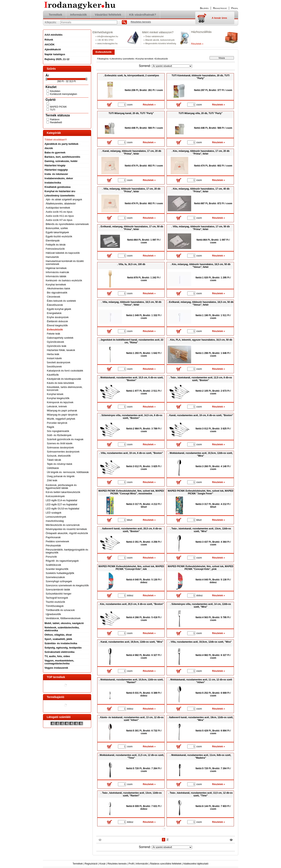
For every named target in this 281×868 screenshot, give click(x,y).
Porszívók (51, 557)
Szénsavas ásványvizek (60, 447)
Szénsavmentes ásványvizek (63, 452)
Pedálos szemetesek (57, 541)
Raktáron (55, 120)
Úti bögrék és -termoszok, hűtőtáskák (68, 472)
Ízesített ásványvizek (59, 362)
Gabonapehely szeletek (60, 338)
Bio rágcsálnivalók (57, 293)
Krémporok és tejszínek (60, 402)
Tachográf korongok (57, 598)
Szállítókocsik (53, 565)
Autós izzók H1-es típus (59, 212)
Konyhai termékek (145, 59)
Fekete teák (54, 334)
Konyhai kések (55, 394)
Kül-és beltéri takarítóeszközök (63, 492)
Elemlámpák (53, 241)
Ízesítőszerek (54, 367)
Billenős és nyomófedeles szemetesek (67, 224)
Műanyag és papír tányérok (62, 415)
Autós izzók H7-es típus (59, 220)
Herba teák (53, 354)
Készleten (55, 91)
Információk (142, 864)
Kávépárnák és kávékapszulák (64, 379)
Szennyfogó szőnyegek (59, 581)
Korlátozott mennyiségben (64, 94)
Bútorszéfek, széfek (57, 228)
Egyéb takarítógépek (57, 232)
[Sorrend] (172, 66)
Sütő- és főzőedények (59, 435)
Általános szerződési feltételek (165, 864)
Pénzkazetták (53, 546)
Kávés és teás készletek (60, 383)
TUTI (53, 110)
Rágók (51, 427)
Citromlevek (54, 297)
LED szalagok (54, 513)
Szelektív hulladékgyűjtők (60, 573)
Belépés (204, 8)
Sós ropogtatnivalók (58, 431)
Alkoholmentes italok (58, 288)
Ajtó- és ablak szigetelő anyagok (64, 199)
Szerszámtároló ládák (58, 590)
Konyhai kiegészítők (58, 398)
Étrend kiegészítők (57, 325)
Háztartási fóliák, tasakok (61, 350)
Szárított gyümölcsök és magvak (65, 439)
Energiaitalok (54, 313)
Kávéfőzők (53, 375)
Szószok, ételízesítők (59, 456)
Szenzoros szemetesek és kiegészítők (67, 585)
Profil (131, 864)
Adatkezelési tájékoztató (196, 864)
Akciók (49, 148)
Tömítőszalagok (55, 606)
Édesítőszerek (55, 305)
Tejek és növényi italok (60, 464)
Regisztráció (91, 864)
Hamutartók (52, 257)
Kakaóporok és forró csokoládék (65, 371)
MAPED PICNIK (58, 107)
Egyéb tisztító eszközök (59, 236)
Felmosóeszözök (55, 249)
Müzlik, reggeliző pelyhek (61, 419)
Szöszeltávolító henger (59, 594)
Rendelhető (56, 122)
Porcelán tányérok (57, 423)
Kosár (102, 864)
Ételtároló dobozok (57, 321)
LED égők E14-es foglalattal (61, 500)
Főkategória (103, 59)
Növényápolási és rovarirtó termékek (66, 529)
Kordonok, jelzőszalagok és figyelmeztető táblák (61, 487)
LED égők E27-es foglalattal (61, 504)
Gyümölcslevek (55, 342)
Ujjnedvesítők (53, 614)
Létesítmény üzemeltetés (122, 59)
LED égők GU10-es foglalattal (62, 509)
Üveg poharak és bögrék (61, 476)
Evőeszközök (55, 330)
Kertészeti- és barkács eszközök (64, 280)
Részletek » (197, 44)
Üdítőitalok (53, 468)
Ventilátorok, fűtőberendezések (63, 618)
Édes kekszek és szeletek (61, 301)
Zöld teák (52, 480)
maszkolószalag (55, 521)
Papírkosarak (53, 537)
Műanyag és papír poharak (62, 411)
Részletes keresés (117, 864)
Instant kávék (54, 358)
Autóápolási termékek (58, 208)
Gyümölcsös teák (57, 346)
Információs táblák (56, 276)
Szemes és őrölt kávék (60, 443)
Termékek (78, 864)
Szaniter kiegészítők (57, 569)
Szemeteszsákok (55, 577)
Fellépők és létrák (56, 245)
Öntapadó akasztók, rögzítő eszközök (67, 533)
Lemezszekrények (56, 517)
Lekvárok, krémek (57, 406)
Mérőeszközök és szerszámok (63, 525)
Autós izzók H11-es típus (60, 216)
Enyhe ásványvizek (58, 317)
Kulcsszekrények (55, 496)
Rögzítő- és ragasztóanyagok (62, 561)
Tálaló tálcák (54, 460)
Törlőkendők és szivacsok (60, 610)
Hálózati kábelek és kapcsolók (63, 253)
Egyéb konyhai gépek (59, 309)
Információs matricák (57, 272)
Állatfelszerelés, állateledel (61, 204)
